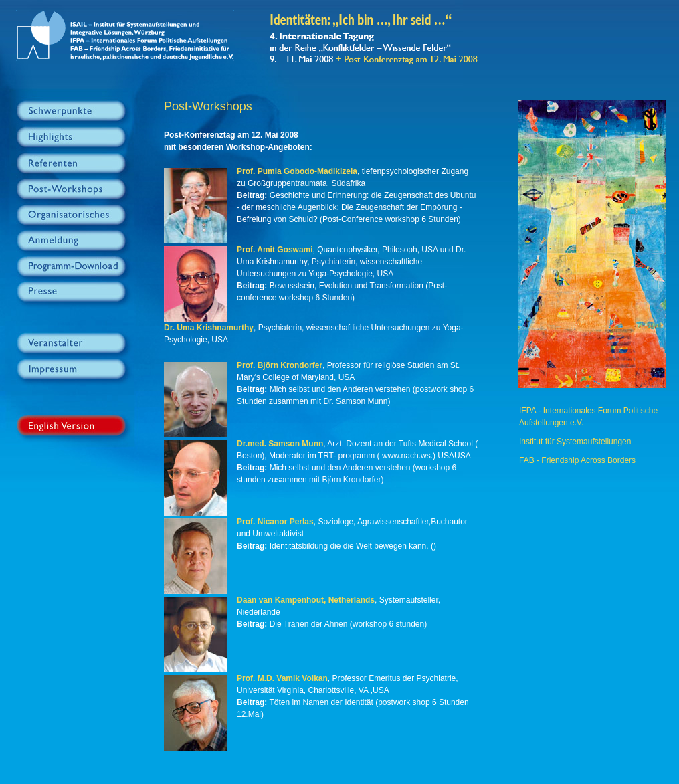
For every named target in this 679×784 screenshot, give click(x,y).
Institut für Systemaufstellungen (575, 442)
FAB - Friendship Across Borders (577, 460)
